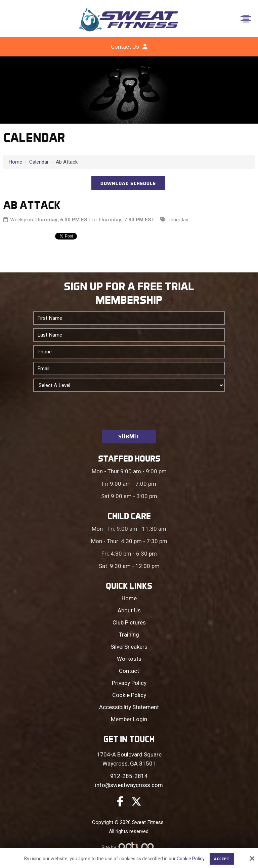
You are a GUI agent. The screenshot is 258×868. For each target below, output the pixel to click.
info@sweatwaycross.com (129, 785)
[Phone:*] (129, 352)
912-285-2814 (129, 776)
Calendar (39, 162)
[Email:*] (129, 368)
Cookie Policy (191, 859)
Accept (222, 859)
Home (15, 162)
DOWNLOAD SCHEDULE (128, 183)
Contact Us (125, 47)
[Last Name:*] (129, 335)
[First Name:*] (129, 318)
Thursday (178, 220)
